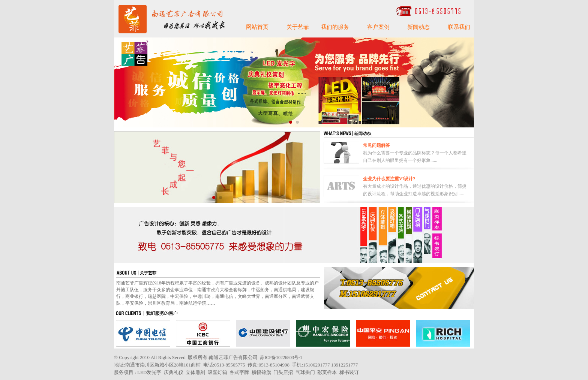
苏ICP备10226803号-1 (281, 358)
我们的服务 (335, 27)
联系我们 (459, 27)
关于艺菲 (298, 27)
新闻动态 (418, 27)
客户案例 (378, 27)
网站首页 (257, 27)
